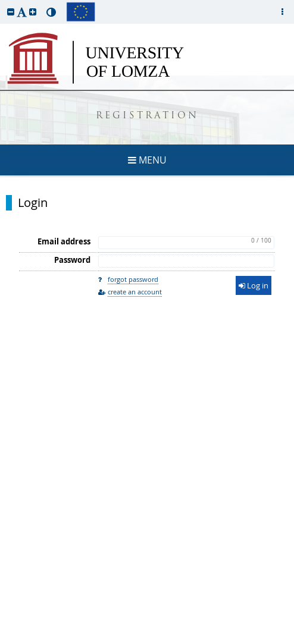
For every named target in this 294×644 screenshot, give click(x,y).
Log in (254, 285)
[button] (11, 12)
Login (33, 203)
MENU (147, 160)
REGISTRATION (147, 116)
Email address (64, 241)
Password (72, 260)
